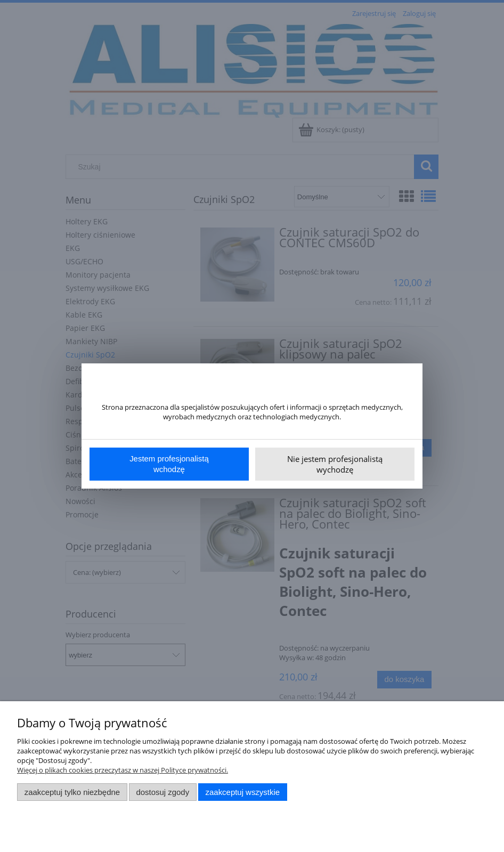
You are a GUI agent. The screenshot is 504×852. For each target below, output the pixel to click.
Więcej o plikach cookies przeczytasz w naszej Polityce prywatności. (123, 770)
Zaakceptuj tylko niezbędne (72, 792)
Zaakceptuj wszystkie (243, 792)
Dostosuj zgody (162, 792)
